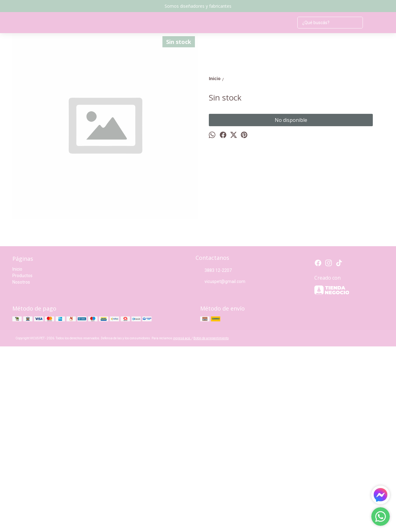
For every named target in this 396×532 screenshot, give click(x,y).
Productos (22, 461)
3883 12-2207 (214, 456)
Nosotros (21, 468)
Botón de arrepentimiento (211, 524)
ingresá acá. (182, 524)
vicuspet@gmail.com (220, 467)
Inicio (17, 455)
